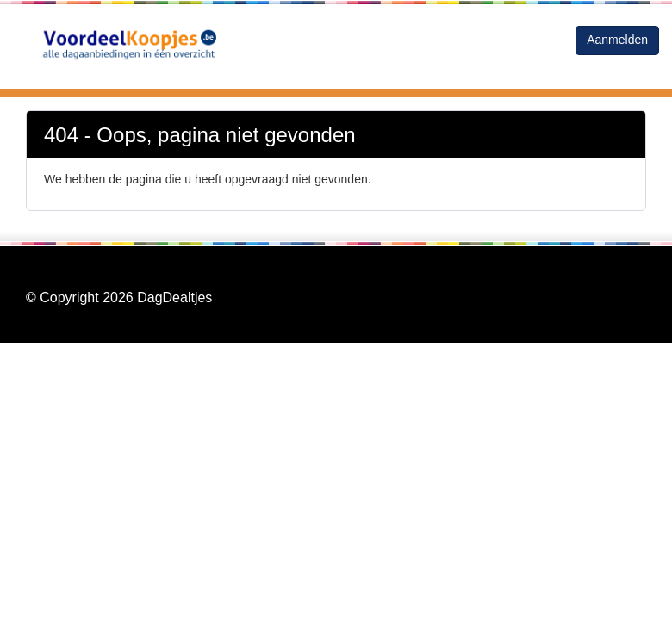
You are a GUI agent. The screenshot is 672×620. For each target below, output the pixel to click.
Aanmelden (617, 40)
